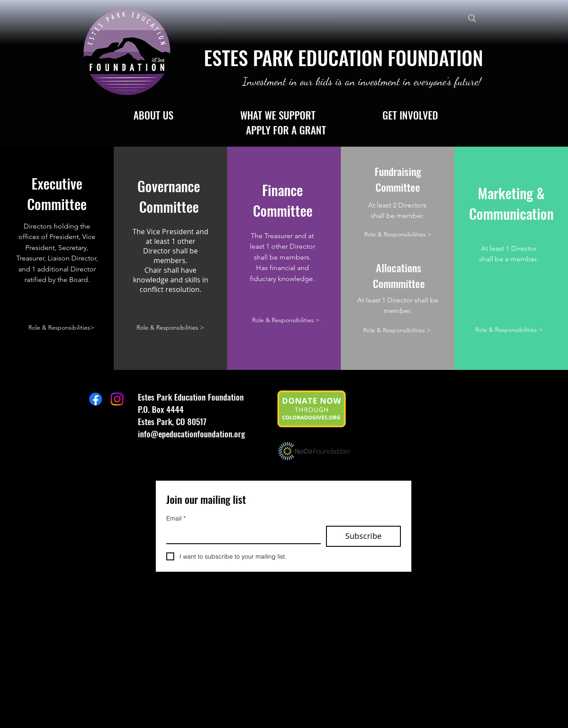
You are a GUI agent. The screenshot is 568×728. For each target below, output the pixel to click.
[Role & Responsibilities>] (61, 328)
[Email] (241, 535)
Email (176, 519)
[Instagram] (117, 399)
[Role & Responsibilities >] (170, 328)
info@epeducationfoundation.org (191, 433)
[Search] (472, 18)
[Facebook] (96, 399)
